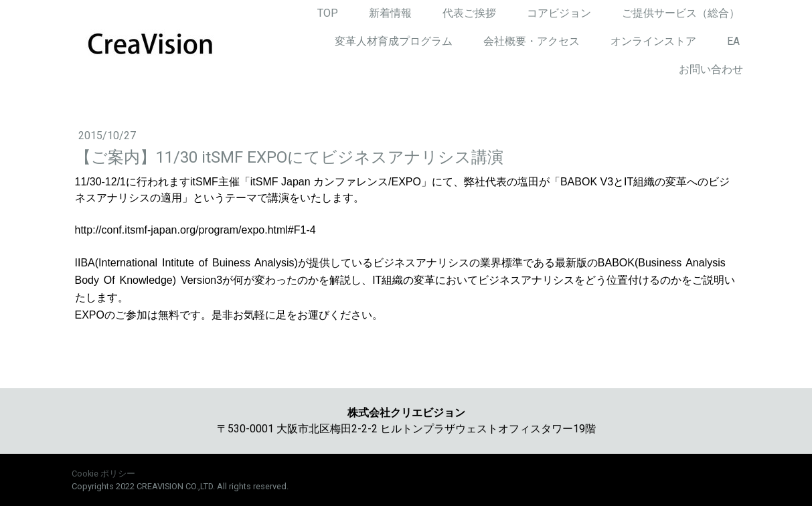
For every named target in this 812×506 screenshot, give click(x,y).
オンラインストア (653, 41)
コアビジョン (559, 13)
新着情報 (390, 13)
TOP (328, 13)
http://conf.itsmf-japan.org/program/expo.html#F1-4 (195, 230)
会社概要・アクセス (532, 41)
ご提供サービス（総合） (681, 13)
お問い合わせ (711, 69)
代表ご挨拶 (469, 13)
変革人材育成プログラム (394, 41)
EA (733, 41)
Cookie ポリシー (103, 474)
